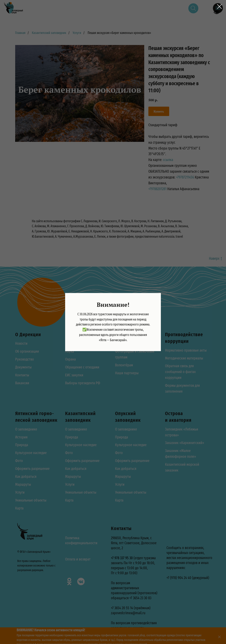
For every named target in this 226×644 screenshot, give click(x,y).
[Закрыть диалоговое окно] (219, 7)
